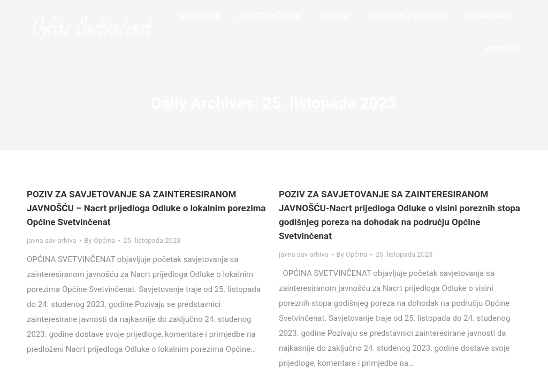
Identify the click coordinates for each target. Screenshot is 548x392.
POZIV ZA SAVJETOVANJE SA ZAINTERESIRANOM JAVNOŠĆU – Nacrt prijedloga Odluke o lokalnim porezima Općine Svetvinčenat (146, 208)
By (100, 240)
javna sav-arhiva (52, 240)
